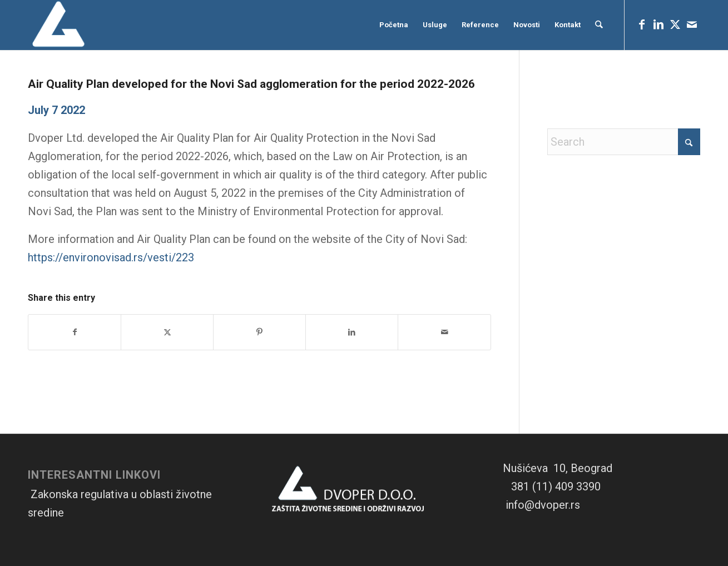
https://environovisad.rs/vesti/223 (111, 257)
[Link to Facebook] (642, 24)
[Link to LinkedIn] (658, 24)
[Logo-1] (59, 25)
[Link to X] (675, 24)
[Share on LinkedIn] (352, 332)
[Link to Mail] (692, 24)
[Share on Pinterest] (259, 332)
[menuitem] (394, 25)
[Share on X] (167, 332)
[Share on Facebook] (75, 332)
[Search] (599, 25)
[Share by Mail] (444, 332)
